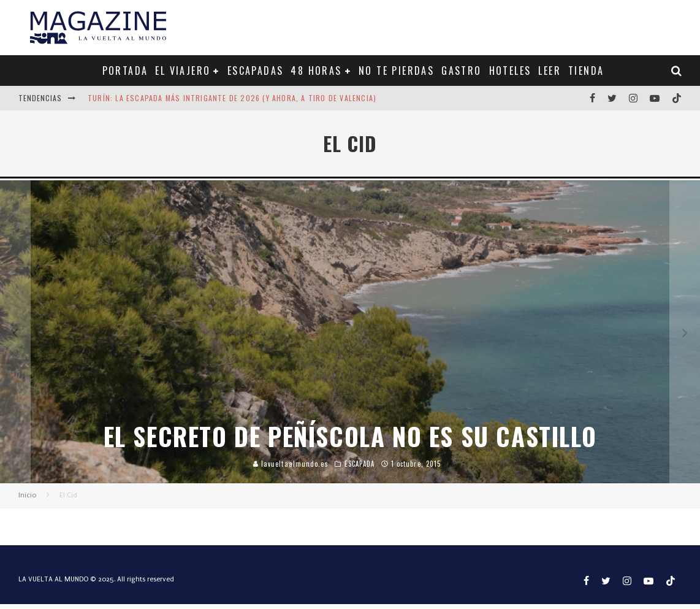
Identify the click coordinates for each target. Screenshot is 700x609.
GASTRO (461, 71)
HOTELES (510, 71)
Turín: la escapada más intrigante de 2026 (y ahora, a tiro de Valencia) (232, 98)
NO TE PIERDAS (396, 71)
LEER (550, 71)
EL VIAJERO (183, 71)
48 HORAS (316, 71)
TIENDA (586, 71)
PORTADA (125, 71)
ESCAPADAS (256, 71)
